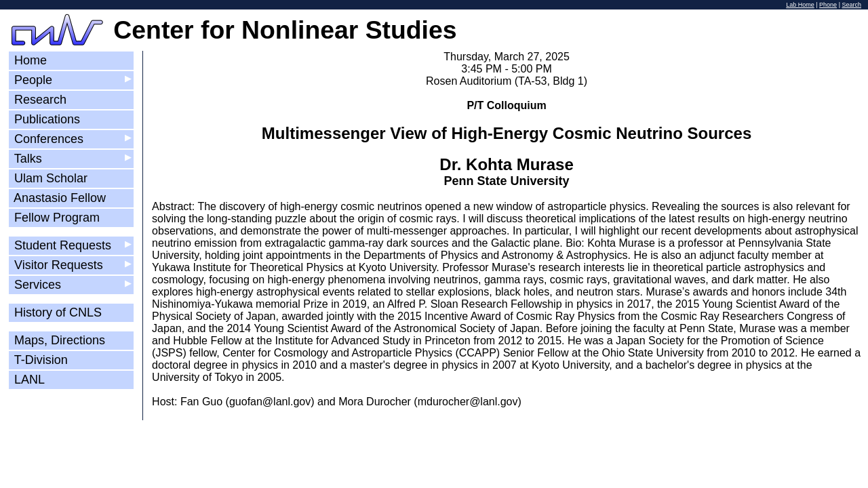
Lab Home (800, 5)
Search (851, 5)
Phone (828, 5)
